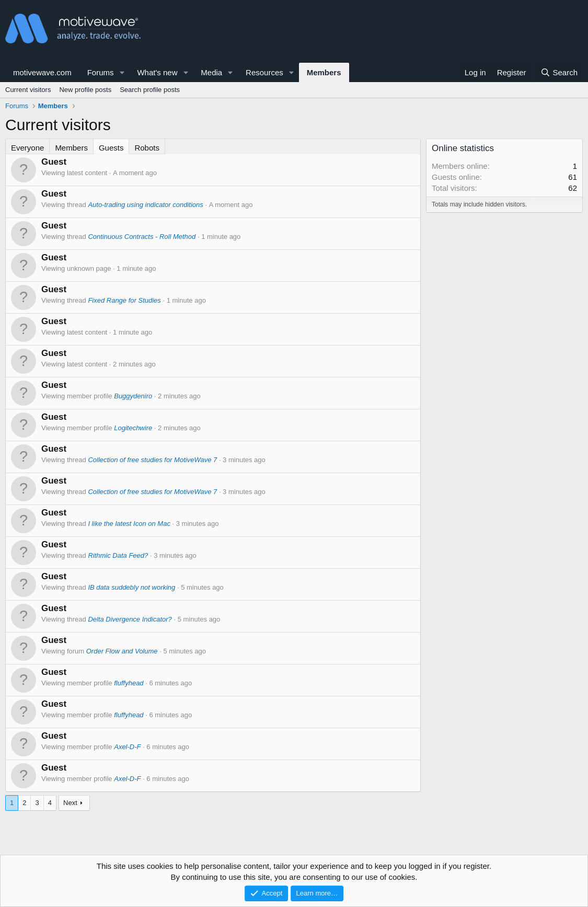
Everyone (27, 148)
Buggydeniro (133, 396)
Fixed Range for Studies (124, 300)
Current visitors (28, 90)
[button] (122, 72)
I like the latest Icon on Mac (129, 524)
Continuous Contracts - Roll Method (142, 237)
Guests (111, 148)
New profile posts (85, 90)
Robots (147, 148)
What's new (157, 72)
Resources (264, 72)
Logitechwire (133, 428)
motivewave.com (42, 72)
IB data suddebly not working (131, 587)
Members (324, 72)
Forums (101, 72)
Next (70, 803)
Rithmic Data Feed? (118, 555)
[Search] (559, 72)
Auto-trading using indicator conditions (145, 205)
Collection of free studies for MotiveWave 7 (152, 460)
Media (211, 72)
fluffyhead (129, 683)
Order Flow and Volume (122, 651)
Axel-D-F (127, 747)
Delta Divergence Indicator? (130, 619)
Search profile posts (150, 90)
